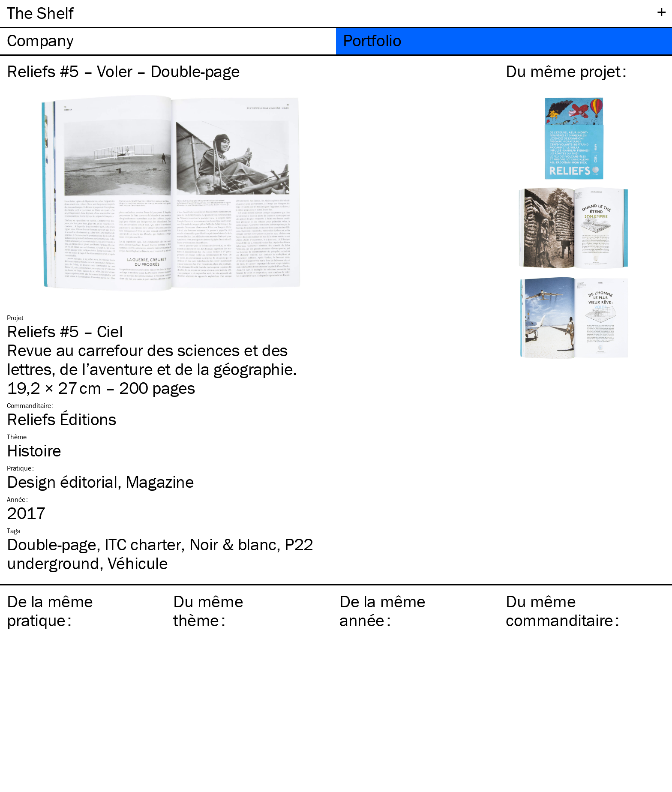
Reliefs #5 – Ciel (65, 331)
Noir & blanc (233, 544)
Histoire (34, 450)
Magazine (160, 481)
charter (143, 544)
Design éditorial (62, 481)
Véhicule (138, 563)
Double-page (52, 544)
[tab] (168, 41)
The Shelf (40, 13)
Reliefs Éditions (62, 419)
